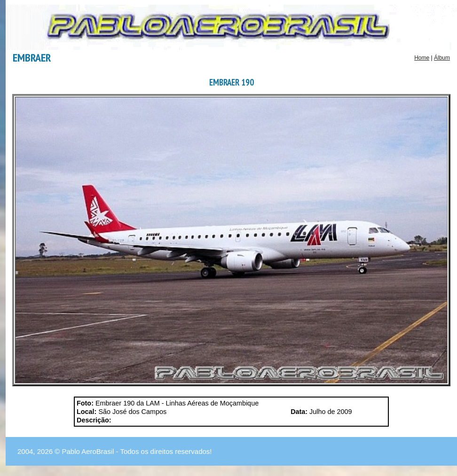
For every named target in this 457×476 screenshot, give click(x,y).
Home (422, 58)
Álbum (442, 58)
